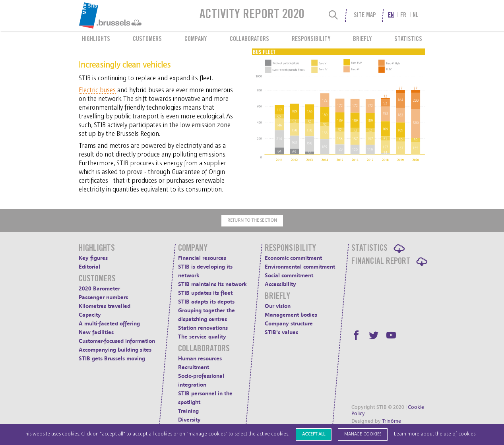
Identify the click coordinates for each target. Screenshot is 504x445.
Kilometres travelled (105, 306)
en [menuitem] (391, 15)
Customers (147, 39)
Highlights (96, 39)
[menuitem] (130, 15)
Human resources (200, 359)
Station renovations (203, 328)
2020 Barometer (99, 289)
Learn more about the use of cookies (435, 434)
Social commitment (289, 276)
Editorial (89, 267)
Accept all (314, 434)
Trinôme (392, 421)
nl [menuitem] (416, 15)
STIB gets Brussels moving (112, 359)
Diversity (189, 420)
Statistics (408, 39)
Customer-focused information (117, 341)
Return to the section (252, 220)
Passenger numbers (103, 297)
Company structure (289, 324)
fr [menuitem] (403, 15)
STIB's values (281, 332)
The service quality (202, 337)
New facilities (96, 332)
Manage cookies (363, 434)
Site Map (365, 15)
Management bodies (291, 315)
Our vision (278, 306)
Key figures (93, 258)
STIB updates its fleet (205, 293)
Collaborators (249, 39)
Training (188, 411)
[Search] (333, 15)
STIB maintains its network (212, 284)
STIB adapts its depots (206, 302)
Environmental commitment (300, 267)
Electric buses (97, 90)
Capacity (90, 315)
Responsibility (311, 39)
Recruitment (194, 367)
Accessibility (280, 284)
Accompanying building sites (115, 350)
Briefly (362, 39)
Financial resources (202, 258)
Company (196, 39)
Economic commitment (293, 258)
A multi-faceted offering (109, 324)
